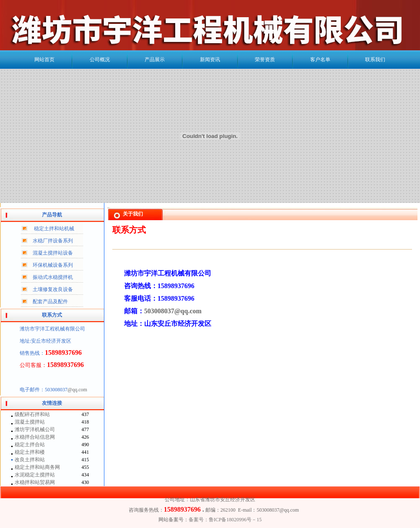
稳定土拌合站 (30, 445)
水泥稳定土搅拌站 (35, 475)
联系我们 (375, 60)
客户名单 (320, 60)
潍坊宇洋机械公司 (35, 429)
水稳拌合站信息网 (35, 437)
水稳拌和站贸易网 (35, 482)
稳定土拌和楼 (30, 452)
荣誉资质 (265, 60)
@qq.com (77, 390)
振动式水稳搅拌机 (53, 277)
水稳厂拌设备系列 (53, 241)
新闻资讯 (210, 60)
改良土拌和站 (30, 460)
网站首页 (44, 60)
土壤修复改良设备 (53, 289)
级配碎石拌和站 (32, 414)
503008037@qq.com (173, 311)
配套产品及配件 (50, 302)
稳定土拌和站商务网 (37, 467)
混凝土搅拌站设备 (53, 253)
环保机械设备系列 (53, 265)
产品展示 (155, 60)
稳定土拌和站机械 (54, 229)
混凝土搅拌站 (30, 422)
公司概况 (100, 60)
